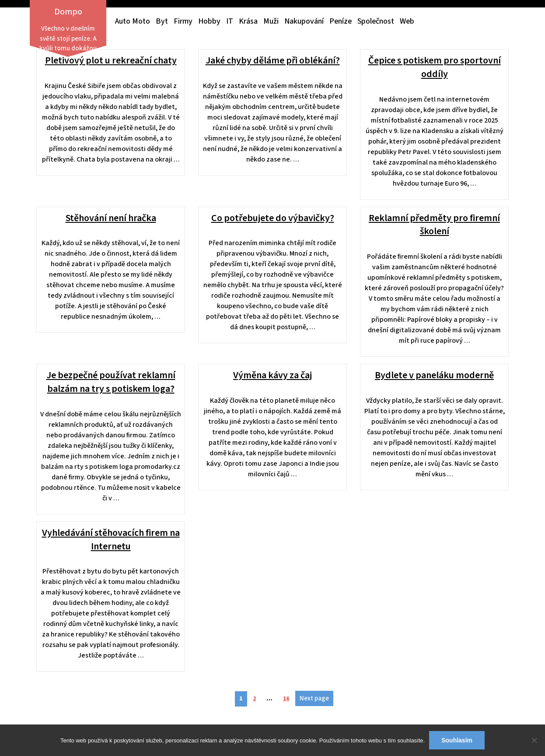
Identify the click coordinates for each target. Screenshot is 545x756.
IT (230, 21)
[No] (534, 740)
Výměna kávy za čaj (272, 375)
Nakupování (304, 21)
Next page (314, 698)
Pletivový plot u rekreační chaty (111, 60)
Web (407, 21)
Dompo (68, 12)
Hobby (209, 21)
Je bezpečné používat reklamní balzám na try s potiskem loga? (111, 382)
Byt (162, 21)
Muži (271, 21)
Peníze (341, 21)
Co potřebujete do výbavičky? (273, 218)
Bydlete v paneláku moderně (434, 375)
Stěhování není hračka (111, 218)
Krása (248, 21)
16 (288, 697)
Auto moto (133, 21)
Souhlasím (457, 740)
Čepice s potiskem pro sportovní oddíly (435, 67)
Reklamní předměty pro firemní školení (434, 225)
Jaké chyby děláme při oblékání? (273, 60)
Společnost (376, 21)
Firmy (183, 21)
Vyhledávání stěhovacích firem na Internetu (111, 540)
